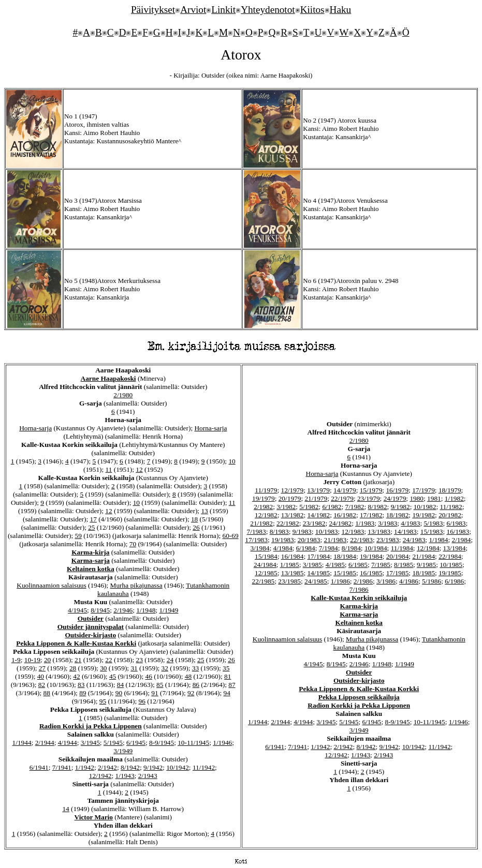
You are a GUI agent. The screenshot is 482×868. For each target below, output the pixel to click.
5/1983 (433, 523)
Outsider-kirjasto (90, 635)
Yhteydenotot (268, 10)
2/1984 (461, 540)
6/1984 (306, 548)
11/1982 (451, 507)
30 (103, 668)
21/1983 (335, 540)
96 (142, 701)
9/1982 (400, 507)
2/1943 (148, 776)
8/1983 (279, 532)
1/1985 (290, 565)
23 (140, 660)
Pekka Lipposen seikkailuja (359, 697)
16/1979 (397, 490)
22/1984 (450, 556)
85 (160, 685)
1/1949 (169, 610)
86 (196, 685)
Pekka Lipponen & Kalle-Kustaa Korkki (76, 643)
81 (228, 676)
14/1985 (318, 573)
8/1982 (378, 507)
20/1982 (450, 515)
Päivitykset (153, 10)
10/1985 (451, 565)
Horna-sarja (35, 428)
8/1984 (351, 548)
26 (196, 527)
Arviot (193, 10)
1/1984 (438, 540)
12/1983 (353, 532)
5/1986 (432, 581)
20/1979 (290, 498)
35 (226, 668)
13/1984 (455, 548)
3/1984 (260, 548)
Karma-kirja (90, 552)
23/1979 (369, 498)
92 (191, 693)
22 (108, 660)
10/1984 (376, 548)
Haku (341, 10)
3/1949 (123, 751)
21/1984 (423, 556)
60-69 (230, 536)
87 (232, 685)
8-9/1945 (162, 743)
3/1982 (286, 507)
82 (42, 685)
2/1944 (45, 743)
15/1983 (432, 532)
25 (91, 527)
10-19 (32, 660)
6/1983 (456, 523)
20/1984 (398, 556)
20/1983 (309, 540)
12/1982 (266, 515)
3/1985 (312, 565)
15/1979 (371, 490)
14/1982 (318, 515)
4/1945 (77, 610)
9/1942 (153, 767)
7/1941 (62, 767)
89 (83, 693)
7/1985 (381, 565)
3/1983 (388, 523)
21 (78, 660)
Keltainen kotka (90, 569)
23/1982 (314, 523)
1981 (434, 498)
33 (195, 668)
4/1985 (335, 565)
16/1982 (345, 515)
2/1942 (107, 767)
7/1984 (328, 548)
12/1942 (100, 776)
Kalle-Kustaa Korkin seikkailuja (359, 598)
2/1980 (123, 395)
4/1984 (283, 548)
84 (120, 685)
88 (47, 693)
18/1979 (450, 490)
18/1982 (398, 515)
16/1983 (458, 532)
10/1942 (178, 767)
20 (47, 660)
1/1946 (222, 743)
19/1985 (450, 573)
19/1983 (283, 540)
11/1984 (402, 548)
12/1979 (292, 490)
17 (93, 519)
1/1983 (365, 523)
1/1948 (146, 610)
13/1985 (293, 573)
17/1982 (371, 515)
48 (188, 676)
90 (119, 693)
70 (133, 544)
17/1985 (398, 573)
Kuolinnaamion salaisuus (51, 585)
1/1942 (85, 767)
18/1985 (423, 573)
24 (170, 660)
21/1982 (261, 523)
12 (139, 469)
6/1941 (39, 767)
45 (113, 676)
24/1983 (414, 540)
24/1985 (316, 581)
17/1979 (423, 490)
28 (73, 668)
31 (134, 668)
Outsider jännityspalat (91, 627)
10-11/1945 (193, 743)
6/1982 (332, 507)
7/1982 (354, 507)
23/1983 (388, 540)
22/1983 (361, 540)
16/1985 (371, 573)
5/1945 (113, 743)
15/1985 (345, 573)
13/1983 (379, 532)
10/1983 (327, 532)
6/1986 (454, 581)
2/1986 (363, 581)
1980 (417, 498)
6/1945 (136, 743)
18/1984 (345, 556)
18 (194, 519)
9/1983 (302, 532)
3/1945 (90, 743)
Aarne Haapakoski (108, 378)
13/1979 (318, 490)
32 (165, 668)
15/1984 (266, 556)
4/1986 (409, 581)
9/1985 (426, 565)
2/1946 (123, 610)
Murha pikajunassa (136, 585)
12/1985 (266, 573)
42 (76, 676)
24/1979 (395, 498)
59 (78, 536)
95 (103, 701)
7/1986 (359, 589)
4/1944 (68, 743)
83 (81, 685)
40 (41, 676)
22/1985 (264, 581)
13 (204, 511)
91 (155, 693)
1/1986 (340, 581)
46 (149, 676)
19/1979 (264, 498)
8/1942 (130, 767)
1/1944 (22, 743)
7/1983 (257, 532)
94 (227, 693)
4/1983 (410, 523)
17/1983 (256, 540)
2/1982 (263, 507)
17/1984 (318, 556)
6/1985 (358, 565)
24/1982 (340, 523)
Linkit (223, 10)
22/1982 (288, 523)
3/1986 (386, 581)
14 (65, 809)
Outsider (91, 618)
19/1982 (423, 515)
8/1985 (404, 565)
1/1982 (454, 498)
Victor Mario (94, 817)
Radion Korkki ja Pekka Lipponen (91, 726)
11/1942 (204, 767)
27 (42, 668)
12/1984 (428, 548)
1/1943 (125, 776)
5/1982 (309, 507)
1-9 (16, 660)
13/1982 (293, 515)
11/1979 (266, 490)
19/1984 (371, 556)
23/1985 (289, 581)
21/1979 (316, 498)
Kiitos (312, 10)
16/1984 (293, 556)
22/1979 (342, 498)
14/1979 (345, 490)
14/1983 (405, 532)
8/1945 (100, 610)
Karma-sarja (91, 560)
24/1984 (265, 565)
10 (232, 461)
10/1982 (425, 507)
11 (109, 469)
